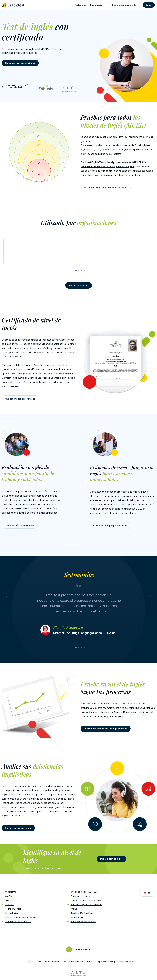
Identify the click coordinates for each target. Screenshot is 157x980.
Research (10, 905)
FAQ (7, 900)
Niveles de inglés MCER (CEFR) (85, 892)
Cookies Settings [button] (127, 962)
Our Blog (9, 896)
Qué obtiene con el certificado (20, 399)
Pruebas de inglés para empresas (86, 905)
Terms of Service (13, 909)
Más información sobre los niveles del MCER (106, 187)
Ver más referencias (79, 285)
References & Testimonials (83, 921)
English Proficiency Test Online (77, 962)
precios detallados (19, 87)
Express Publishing (106, 962)
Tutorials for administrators (18, 921)
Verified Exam (77, 917)
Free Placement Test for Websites (21, 917)
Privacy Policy (12, 913)
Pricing (74, 909)
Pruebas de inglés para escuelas (86, 900)
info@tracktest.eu (82, 949)
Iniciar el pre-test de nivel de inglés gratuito (106, 729)
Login (149, 5)
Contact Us (10, 892)
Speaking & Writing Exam (82, 913)
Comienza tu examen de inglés (20, 63)
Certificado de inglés (80, 896)
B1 (85, 150)
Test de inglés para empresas (20, 525)
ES (148, 893)
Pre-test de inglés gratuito (18, 828)
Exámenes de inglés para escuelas (110, 525)
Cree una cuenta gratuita (125, 5)
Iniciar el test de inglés (111, 859)
